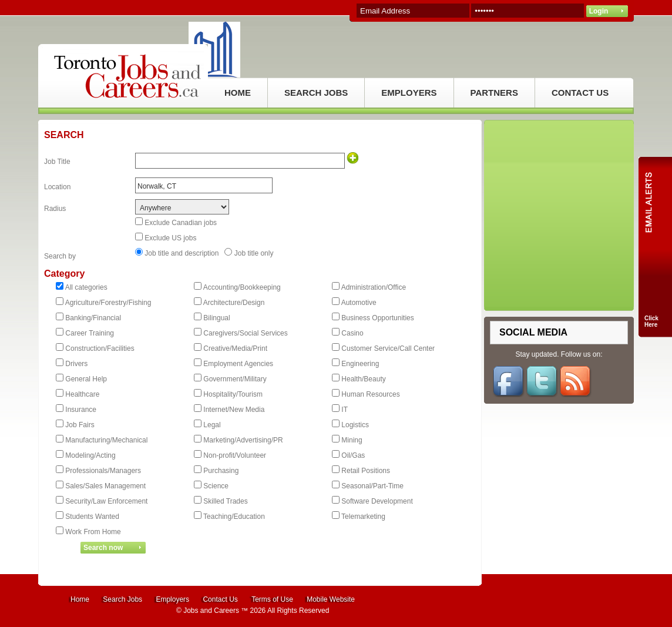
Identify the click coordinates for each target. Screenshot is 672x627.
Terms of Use (272, 599)
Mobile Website (331, 599)
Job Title (57, 162)
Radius (55, 209)
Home (80, 599)
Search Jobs (122, 599)
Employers (172, 599)
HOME (238, 93)
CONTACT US (580, 93)
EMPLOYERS (409, 93)
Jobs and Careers (211, 611)
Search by (60, 256)
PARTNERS (494, 93)
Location (57, 187)
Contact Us (220, 599)
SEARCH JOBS (316, 93)
